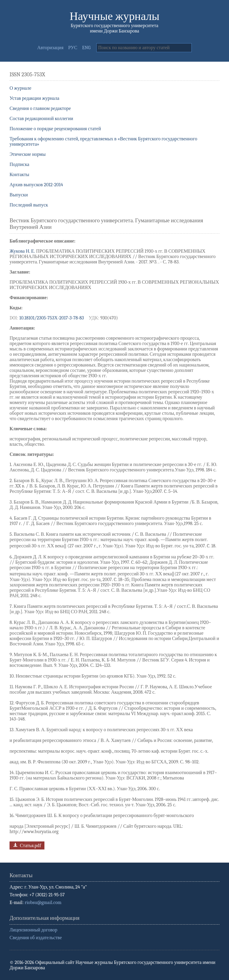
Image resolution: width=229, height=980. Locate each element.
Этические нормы (28, 154)
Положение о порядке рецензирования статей (55, 129)
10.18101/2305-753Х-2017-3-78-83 (52, 318)
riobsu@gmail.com (43, 903)
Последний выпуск (29, 205)
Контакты (19, 175)
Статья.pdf (26, 845)
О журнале (20, 88)
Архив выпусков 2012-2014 (36, 185)
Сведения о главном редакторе (40, 108)
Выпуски (19, 195)
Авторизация (50, 48)
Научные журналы (115, 16)
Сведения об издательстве (36, 938)
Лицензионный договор (33, 930)
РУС (73, 48)
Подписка (19, 164)
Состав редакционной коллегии (41, 119)
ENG (86, 48)
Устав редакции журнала (34, 98)
